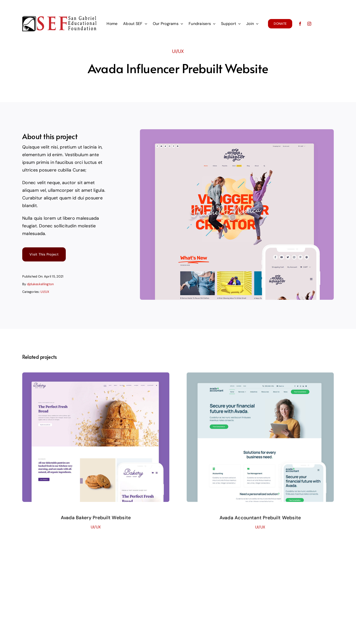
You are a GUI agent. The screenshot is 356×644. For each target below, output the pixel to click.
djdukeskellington (40, 285)
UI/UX (178, 50)
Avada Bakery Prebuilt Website (96, 520)
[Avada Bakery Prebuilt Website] (96, 379)
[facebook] (300, 24)
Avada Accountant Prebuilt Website (260, 522)
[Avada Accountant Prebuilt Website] (260, 381)
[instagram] (309, 24)
